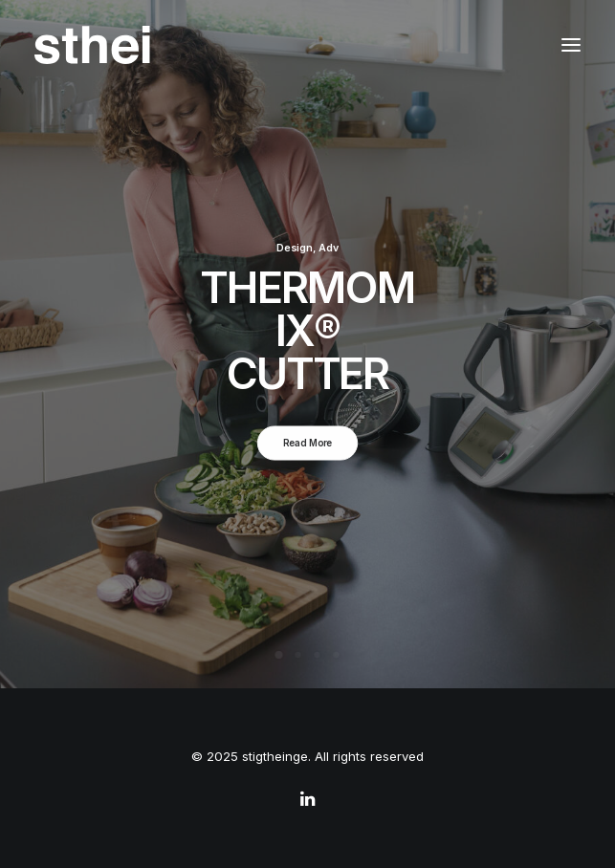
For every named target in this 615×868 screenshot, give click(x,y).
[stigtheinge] (92, 45)
